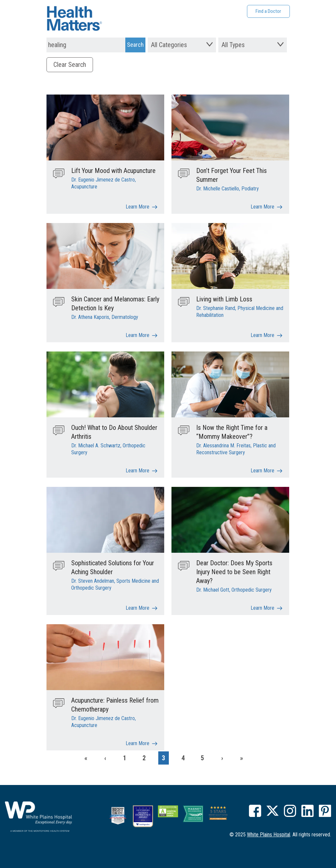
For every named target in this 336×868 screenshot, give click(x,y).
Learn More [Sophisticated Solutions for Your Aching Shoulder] (137, 608)
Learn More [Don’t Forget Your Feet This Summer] (262, 207)
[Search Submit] (135, 45)
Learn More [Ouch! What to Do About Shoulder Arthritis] (137, 471)
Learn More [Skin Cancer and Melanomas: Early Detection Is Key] (137, 335)
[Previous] (105, 758)
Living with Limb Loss (224, 299)
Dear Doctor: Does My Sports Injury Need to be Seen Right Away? (234, 572)
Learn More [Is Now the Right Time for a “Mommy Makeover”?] (262, 471)
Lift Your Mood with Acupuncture (113, 171)
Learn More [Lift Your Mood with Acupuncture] (137, 207)
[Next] (222, 758)
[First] (86, 758)
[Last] (241, 758)
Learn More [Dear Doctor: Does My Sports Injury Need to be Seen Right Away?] (262, 608)
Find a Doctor (268, 11)
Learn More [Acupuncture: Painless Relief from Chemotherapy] (137, 743)
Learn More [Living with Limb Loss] (262, 335)
